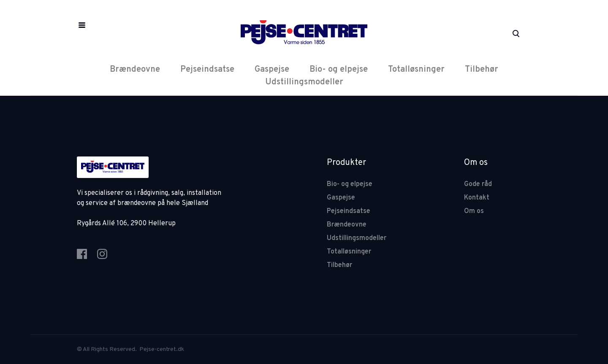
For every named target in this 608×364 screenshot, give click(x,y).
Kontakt (477, 198)
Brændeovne (135, 70)
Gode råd (478, 184)
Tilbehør (482, 70)
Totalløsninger (416, 70)
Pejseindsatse (207, 70)
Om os (474, 211)
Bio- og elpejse (339, 70)
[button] (82, 25)
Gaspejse (272, 70)
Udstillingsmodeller (304, 82)
